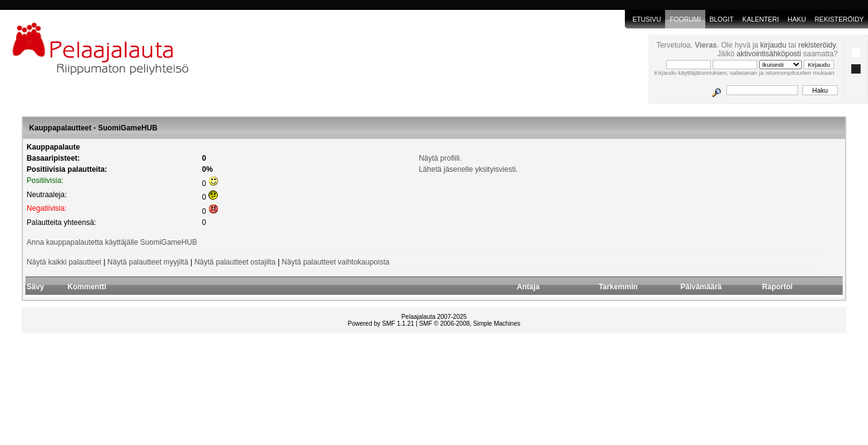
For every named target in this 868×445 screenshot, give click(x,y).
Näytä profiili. (440, 158)
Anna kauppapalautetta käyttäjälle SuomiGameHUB (112, 242)
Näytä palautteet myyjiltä (148, 262)
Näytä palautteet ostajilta (235, 262)
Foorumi (685, 19)
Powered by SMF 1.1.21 (381, 324)
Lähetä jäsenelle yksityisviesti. (468, 169)
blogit (722, 19)
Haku (797, 19)
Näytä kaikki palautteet (64, 262)
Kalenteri (761, 19)
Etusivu (647, 19)
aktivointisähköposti (769, 54)
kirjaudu (773, 45)
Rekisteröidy (839, 19)
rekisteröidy (817, 45)
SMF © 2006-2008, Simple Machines (470, 324)
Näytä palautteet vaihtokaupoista (335, 262)
